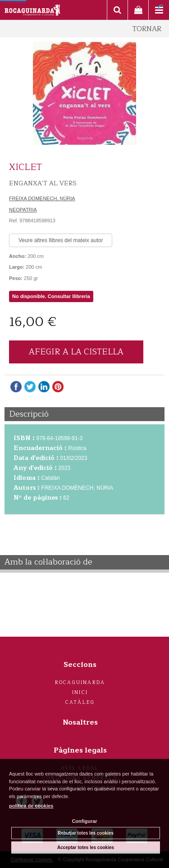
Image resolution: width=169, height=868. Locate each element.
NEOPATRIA (23, 210)
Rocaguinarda (80, 682)
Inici (80, 692)
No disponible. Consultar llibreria (51, 296)
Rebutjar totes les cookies (86, 833)
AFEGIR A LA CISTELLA (76, 352)
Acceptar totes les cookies (86, 847)
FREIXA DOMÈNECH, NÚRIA (42, 198)
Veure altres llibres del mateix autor (61, 240)
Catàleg (80, 702)
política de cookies (31, 806)
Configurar (84, 821)
